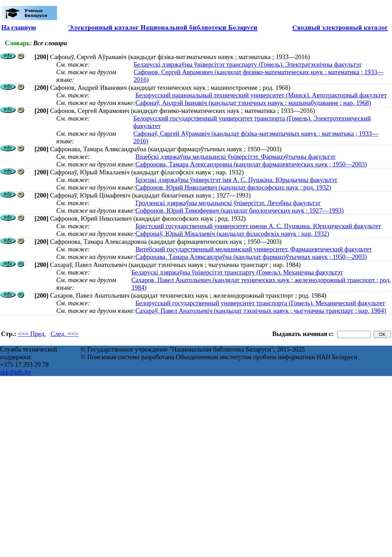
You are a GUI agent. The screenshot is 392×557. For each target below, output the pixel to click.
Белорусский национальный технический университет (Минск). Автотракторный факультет (261, 95)
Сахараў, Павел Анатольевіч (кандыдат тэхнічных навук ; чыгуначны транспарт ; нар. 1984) (261, 311)
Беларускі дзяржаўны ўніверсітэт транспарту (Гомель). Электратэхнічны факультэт (247, 64)
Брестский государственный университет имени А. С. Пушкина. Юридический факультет (258, 226)
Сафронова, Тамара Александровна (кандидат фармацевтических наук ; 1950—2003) (251, 164)
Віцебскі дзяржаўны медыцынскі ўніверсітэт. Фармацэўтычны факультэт (235, 157)
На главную (19, 27)
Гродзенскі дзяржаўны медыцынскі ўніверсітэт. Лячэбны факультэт (228, 203)
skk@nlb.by (16, 372)
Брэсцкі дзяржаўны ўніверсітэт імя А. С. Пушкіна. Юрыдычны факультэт (236, 180)
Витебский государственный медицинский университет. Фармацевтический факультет (253, 249)
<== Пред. (32, 334)
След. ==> (65, 334)
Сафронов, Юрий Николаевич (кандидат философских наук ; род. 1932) (233, 187)
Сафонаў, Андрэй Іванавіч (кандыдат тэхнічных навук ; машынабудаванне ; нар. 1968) (253, 103)
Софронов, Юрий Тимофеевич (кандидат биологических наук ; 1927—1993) (239, 210)
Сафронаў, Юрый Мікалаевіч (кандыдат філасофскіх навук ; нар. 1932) (232, 234)
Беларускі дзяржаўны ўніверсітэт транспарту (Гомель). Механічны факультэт (237, 272)
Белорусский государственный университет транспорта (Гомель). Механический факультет (260, 303)
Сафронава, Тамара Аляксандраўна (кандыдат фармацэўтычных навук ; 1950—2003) (251, 257)
